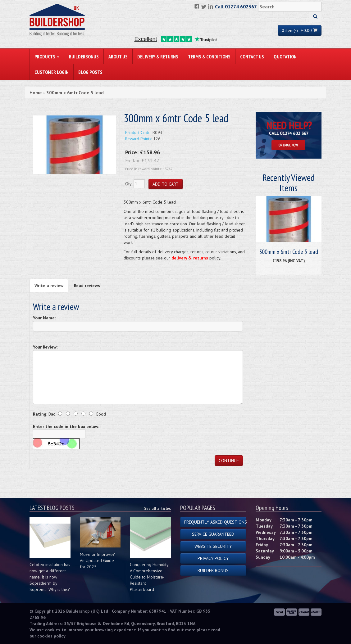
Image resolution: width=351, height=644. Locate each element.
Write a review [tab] (49, 286)
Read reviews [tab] (87, 286)
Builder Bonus (213, 570)
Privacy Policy (213, 558)
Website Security (213, 546)
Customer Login (52, 72)
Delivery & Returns (158, 56)
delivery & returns (190, 258)
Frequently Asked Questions (215, 522)
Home (36, 93)
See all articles (157, 508)
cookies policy (51, 636)
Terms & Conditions (209, 56)
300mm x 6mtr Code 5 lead (75, 93)
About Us (118, 56)
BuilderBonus (84, 56)
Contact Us (252, 56)
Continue (229, 461)
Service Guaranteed (213, 534)
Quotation (285, 56)
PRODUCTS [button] (47, 56)
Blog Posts (90, 72)
